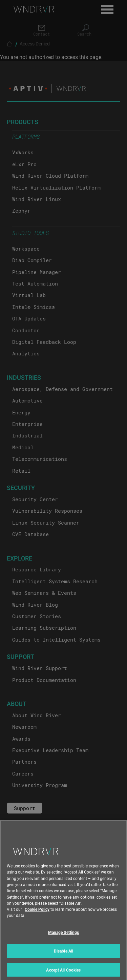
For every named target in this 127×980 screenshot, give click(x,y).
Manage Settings (64, 936)
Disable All (63, 954)
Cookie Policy (37, 913)
